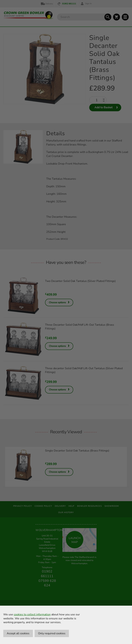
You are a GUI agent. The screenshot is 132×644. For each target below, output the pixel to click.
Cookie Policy (43, 506)
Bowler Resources (89, 506)
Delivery (47, 4)
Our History (66, 512)
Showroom (112, 506)
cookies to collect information (32, 614)
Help (71, 506)
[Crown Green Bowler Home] (28, 15)
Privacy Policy (23, 506)
